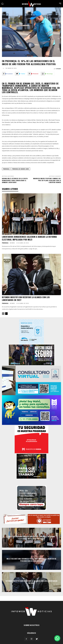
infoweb (58, 69)
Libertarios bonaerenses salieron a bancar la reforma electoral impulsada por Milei (29, 238)
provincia (6, 169)
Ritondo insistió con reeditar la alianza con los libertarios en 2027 (26, 299)
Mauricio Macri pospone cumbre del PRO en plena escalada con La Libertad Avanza (47, 180)
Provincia (5, 243)
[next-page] (6, 314)
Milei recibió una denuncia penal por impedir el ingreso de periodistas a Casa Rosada (32, 560)
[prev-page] (3, 314)
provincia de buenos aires (21, 169)
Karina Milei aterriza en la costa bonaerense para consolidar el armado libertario (15, 180)
